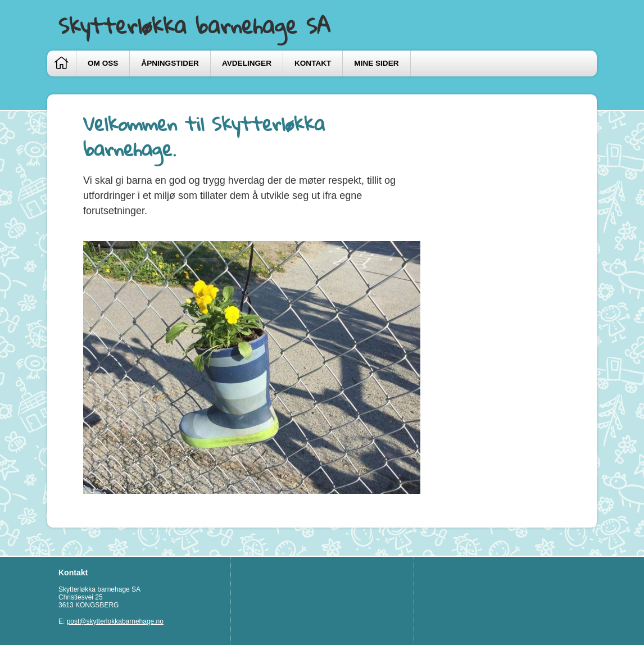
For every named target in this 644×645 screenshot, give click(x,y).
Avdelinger (247, 63)
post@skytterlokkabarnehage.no (115, 621)
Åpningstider (170, 63)
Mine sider (376, 63)
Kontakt (313, 63)
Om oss (103, 63)
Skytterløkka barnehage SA (194, 25)
